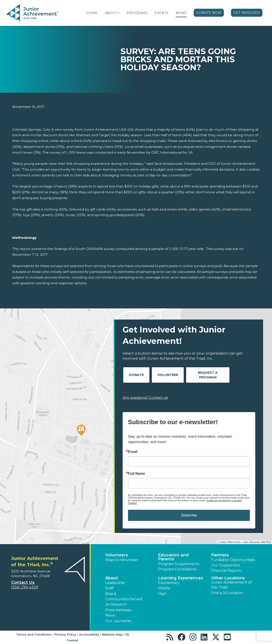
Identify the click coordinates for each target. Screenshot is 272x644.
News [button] (110, 615)
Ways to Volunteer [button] (122, 560)
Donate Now (209, 13)
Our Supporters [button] (226, 565)
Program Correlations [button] (177, 569)
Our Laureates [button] (118, 621)
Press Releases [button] (118, 610)
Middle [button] (164, 588)
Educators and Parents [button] (173, 557)
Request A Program (208, 375)
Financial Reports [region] (227, 571)
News (181, 13)
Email (133, 452)
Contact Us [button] (23, 582)
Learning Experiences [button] (181, 578)
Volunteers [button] (117, 555)
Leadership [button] (115, 583)
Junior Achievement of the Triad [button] (231, 585)
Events (161, 13)
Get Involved (247, 13)
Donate (136, 375)
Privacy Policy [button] (65, 634)
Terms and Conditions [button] (34, 634)
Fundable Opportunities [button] (233, 560)
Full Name (136, 474)
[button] (119, 13)
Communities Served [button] (124, 599)
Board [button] (111, 594)
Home (92, 13)
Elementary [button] (169, 583)
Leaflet (222, 542)
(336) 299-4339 (25, 587)
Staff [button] (109, 588)
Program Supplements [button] (179, 564)
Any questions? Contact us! (145, 397)
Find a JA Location (227, 593)
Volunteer (168, 375)
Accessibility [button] (89, 634)
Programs (137, 13)
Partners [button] (220, 555)
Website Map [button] (112, 634)
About (111, 13)
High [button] (162, 594)
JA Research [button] (116, 604)
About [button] (112, 578)
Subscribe (189, 515)
